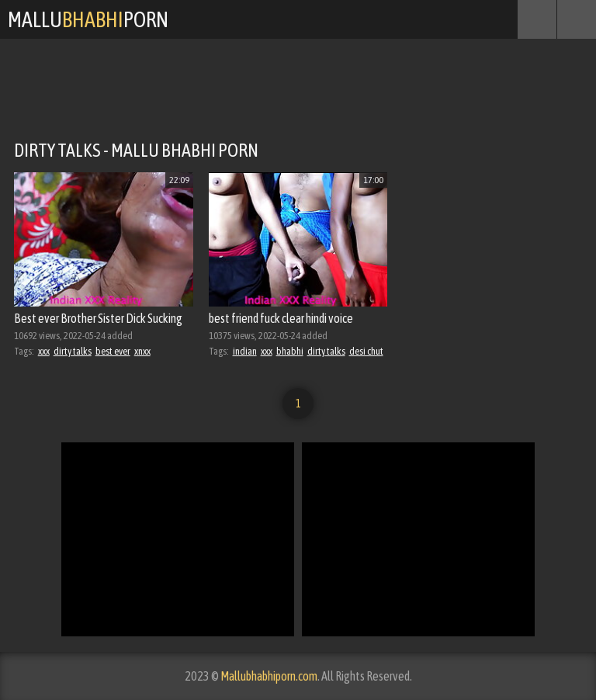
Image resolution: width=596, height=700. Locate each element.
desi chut (366, 351)
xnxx (142, 351)
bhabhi (290, 351)
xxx (44, 351)
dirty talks (73, 351)
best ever (113, 351)
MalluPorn (88, 19)
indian (245, 351)
